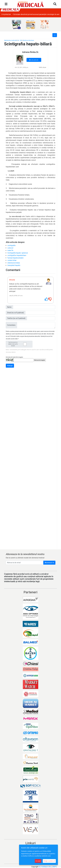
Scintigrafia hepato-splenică (18, 253)
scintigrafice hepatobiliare (17, 255)
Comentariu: (11, 325)
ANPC (55, 867)
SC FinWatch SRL (45, 867)
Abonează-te (49, 563)
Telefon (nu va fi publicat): (16, 318)
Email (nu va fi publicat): (16, 313)
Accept (38, 861)
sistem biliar (12, 260)
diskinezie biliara (14, 263)
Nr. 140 (20, 40)
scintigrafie (11, 245)
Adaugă (10, 366)
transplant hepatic (14, 265)
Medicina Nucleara (28, 40)
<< (55, 35)
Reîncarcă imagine (40, 360)
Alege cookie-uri (49, 861)
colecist (10, 248)
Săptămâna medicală (10, 40)
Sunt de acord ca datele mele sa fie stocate (20, 344)
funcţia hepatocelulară (15, 258)
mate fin (10, 250)
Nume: (9, 307)
